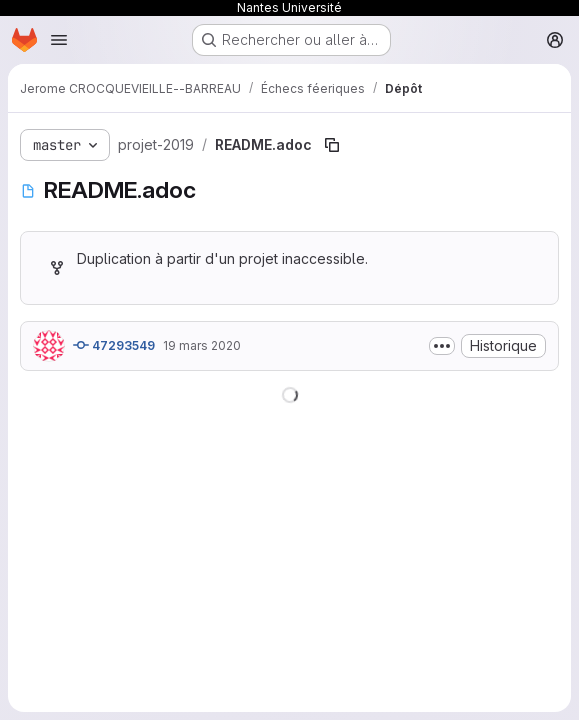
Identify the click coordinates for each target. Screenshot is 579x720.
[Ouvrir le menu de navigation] (59, 40)
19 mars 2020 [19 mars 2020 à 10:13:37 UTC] (202, 345)
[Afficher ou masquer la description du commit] (442, 346)
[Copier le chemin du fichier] (332, 145)
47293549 (114, 345)
